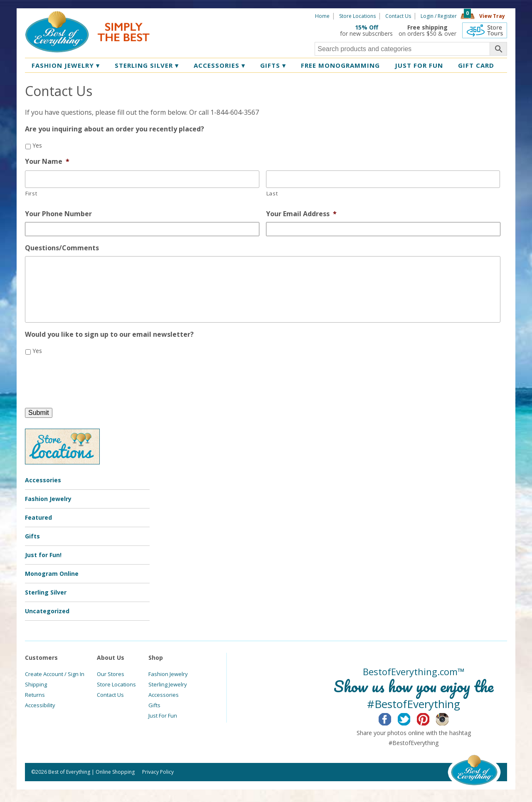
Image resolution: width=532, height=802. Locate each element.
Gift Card (476, 65)
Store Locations (357, 16)
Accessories (219, 65)
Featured (38, 517)
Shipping (36, 684)
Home (322, 16)
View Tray (492, 16)
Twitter (410, 718)
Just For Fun (163, 716)
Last (272, 193)
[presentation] (88, 378)
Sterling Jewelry (168, 684)
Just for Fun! (43, 555)
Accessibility (40, 705)
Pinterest (430, 718)
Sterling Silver (147, 65)
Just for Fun (419, 65)
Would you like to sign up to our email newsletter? (109, 334)
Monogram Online (52, 574)
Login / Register (439, 16)
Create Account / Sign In (55, 674)
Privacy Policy (158, 772)
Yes (37, 145)
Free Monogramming (340, 65)
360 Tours (485, 30)
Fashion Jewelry (66, 65)
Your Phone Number (58, 214)
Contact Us (398, 16)
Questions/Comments (62, 248)
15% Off (367, 27)
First (31, 193)
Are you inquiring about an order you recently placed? (115, 129)
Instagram (449, 718)
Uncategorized (47, 611)
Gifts (273, 65)
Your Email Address (301, 214)
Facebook (391, 718)
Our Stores (111, 674)
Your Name (47, 162)
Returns (35, 695)
